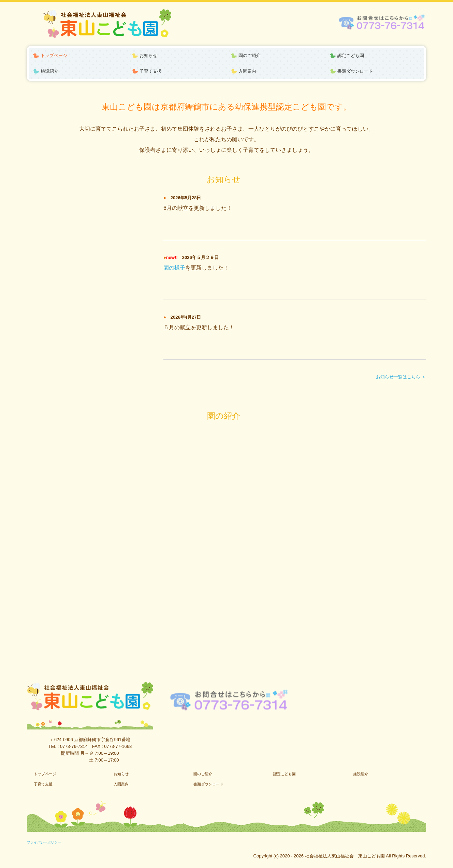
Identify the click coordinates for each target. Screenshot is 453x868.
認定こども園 (351, 55)
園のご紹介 (250, 55)
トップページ (54, 55)
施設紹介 (49, 71)
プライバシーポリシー (44, 842)
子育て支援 (151, 71)
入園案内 (247, 71)
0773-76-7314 (74, 746)
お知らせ (148, 55)
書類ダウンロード (355, 71)
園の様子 (174, 268)
